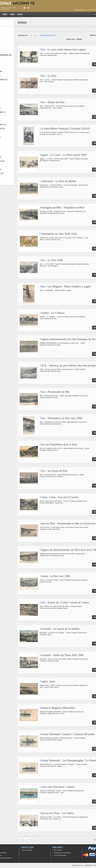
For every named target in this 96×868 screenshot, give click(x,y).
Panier (12, 14)
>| (31, 840)
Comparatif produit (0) (48, 35)
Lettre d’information (60, 855)
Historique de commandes (62, 853)
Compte (5, 14)
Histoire (20, 14)
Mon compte (58, 850)
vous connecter (89, 10)
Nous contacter (27, 850)
